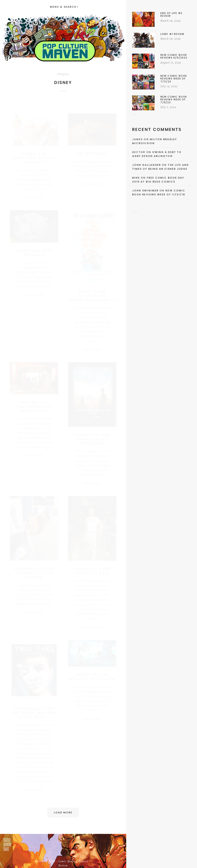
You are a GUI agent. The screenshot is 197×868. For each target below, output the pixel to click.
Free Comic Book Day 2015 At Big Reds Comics (158, 180)
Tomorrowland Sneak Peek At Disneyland (92, 437)
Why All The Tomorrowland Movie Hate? (34, 405)
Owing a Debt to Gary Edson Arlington (157, 154)
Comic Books (67, 862)
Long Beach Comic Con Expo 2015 (92, 569)
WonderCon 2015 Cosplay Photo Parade (34, 571)
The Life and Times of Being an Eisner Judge (160, 167)
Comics (83, 862)
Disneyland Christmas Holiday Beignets (34, 154)
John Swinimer (145, 191)
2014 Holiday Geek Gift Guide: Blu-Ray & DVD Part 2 (34, 711)
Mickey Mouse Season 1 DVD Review (92, 675)
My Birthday (92, 150)
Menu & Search (64, 7)
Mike (136, 178)
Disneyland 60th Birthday (34, 251)
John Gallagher (146, 165)
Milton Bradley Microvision (155, 141)
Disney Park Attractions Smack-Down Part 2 (92, 294)
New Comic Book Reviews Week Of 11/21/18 (159, 193)
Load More (63, 813)
